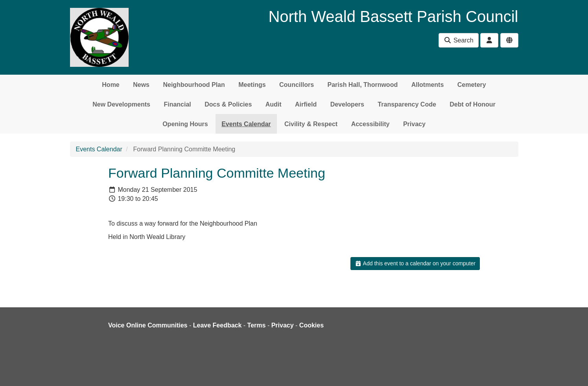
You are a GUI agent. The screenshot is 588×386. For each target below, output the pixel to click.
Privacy (414, 124)
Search (458, 40)
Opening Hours (185, 124)
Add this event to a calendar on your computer (415, 263)
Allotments (428, 85)
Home (111, 85)
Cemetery (472, 85)
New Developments (121, 104)
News (141, 85)
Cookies (312, 325)
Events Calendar (246, 124)
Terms (257, 325)
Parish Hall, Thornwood (363, 85)
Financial (177, 104)
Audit (274, 104)
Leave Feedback (218, 325)
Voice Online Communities (148, 325)
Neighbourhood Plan (194, 85)
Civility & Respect (311, 124)
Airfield (306, 104)
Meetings (252, 85)
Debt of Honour (472, 104)
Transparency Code (407, 104)
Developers (347, 104)
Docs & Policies (228, 104)
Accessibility (370, 124)
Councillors (297, 85)
